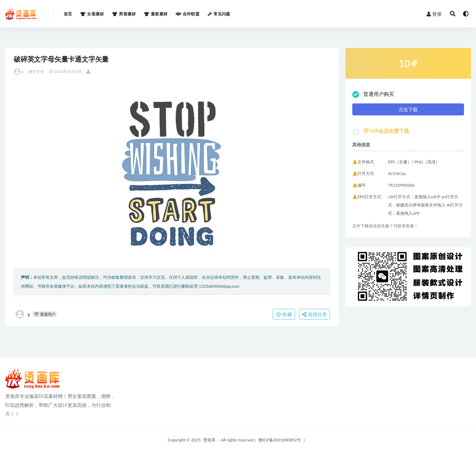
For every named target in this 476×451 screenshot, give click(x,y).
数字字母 (36, 71)
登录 (434, 14)
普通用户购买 (373, 94)
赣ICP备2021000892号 (280, 440)
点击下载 (408, 109)
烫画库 (209, 440)
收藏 (284, 314)
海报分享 (315, 314)
